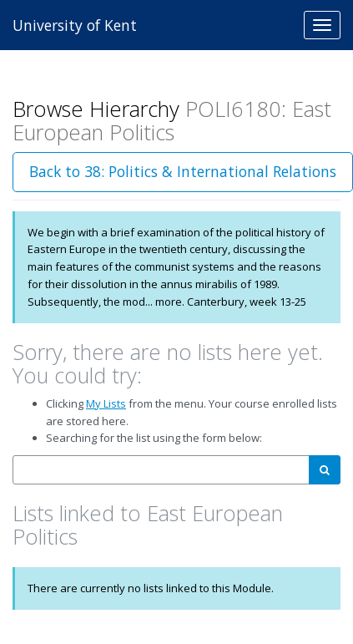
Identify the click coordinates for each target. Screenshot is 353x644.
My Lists (106, 403)
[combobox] (161, 470)
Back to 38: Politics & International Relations (183, 171)
